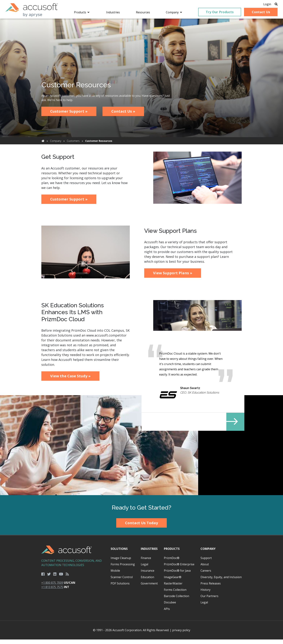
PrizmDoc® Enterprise (179, 569)
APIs (167, 613)
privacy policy (181, 635)
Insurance (148, 575)
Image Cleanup (121, 562)
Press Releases (211, 588)
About (205, 569)
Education (147, 582)
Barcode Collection (177, 601)
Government (149, 588)
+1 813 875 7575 (52, 591)
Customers (73, 143)
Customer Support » (69, 114)
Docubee (170, 607)
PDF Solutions (120, 588)
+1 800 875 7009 (52, 587)
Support (206, 562)
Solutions (119, 553)
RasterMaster (173, 588)
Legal (144, 569)
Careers (206, 575)
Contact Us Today (141, 527)
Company (56, 143)
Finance (146, 562)
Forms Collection (175, 594)
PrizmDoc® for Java (177, 575)
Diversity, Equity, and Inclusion (221, 582)
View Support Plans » (173, 275)
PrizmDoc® (172, 562)
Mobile (115, 575)
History (205, 594)
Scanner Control (122, 582)
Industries (149, 553)
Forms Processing (123, 569)
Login (262, 5)
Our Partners (209, 601)
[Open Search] (271, 5)
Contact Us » (123, 114)
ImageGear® (173, 582)
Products (172, 553)
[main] (141, 260)
